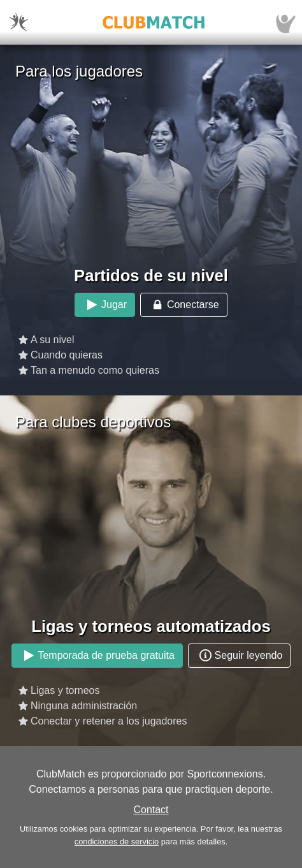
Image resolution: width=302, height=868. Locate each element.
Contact (151, 810)
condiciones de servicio (117, 842)
